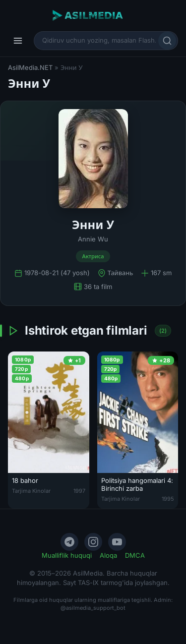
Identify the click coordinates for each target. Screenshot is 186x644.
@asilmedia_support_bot (93, 608)
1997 (79, 491)
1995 (168, 499)
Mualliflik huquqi (67, 555)
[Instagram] (93, 542)
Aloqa (108, 555)
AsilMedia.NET (30, 67)
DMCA (135, 555)
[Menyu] (18, 41)
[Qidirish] (167, 41)
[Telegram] (69, 542)
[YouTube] (117, 542)
